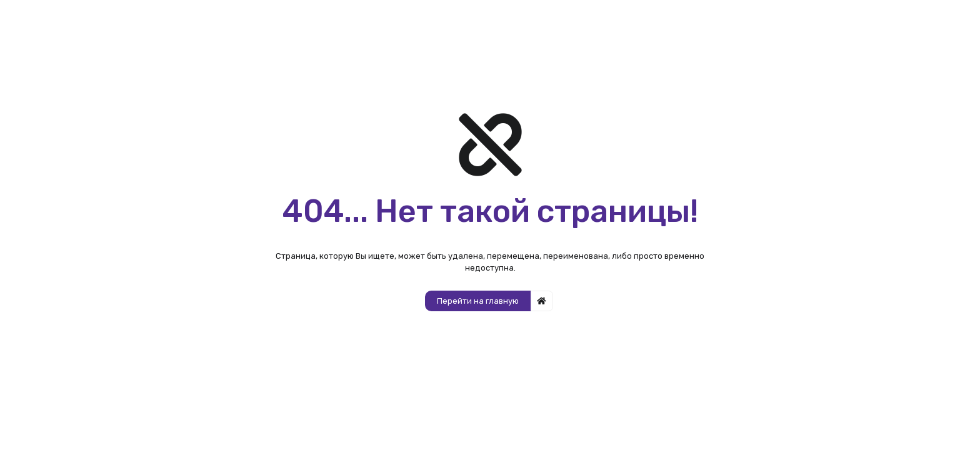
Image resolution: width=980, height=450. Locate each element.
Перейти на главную (478, 301)
